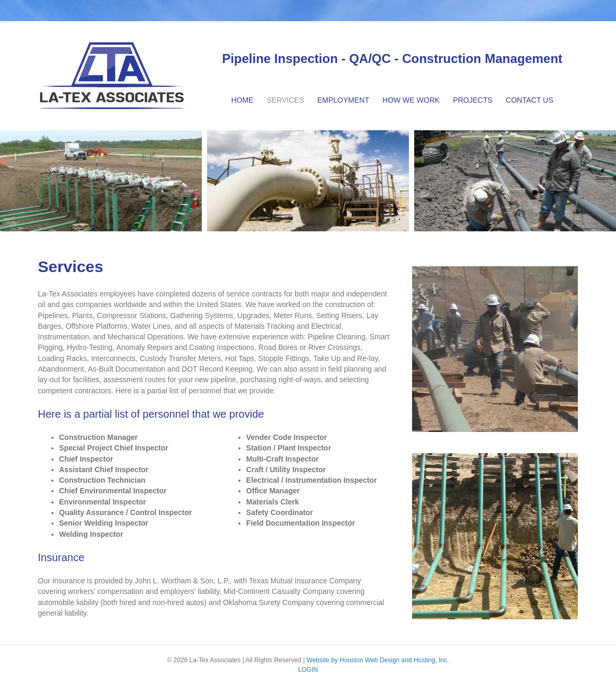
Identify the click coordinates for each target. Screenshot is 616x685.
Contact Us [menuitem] (530, 100)
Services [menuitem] (285, 100)
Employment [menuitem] (343, 100)
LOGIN (308, 670)
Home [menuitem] (242, 100)
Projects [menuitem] (473, 100)
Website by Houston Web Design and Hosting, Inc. (378, 660)
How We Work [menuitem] (411, 100)
